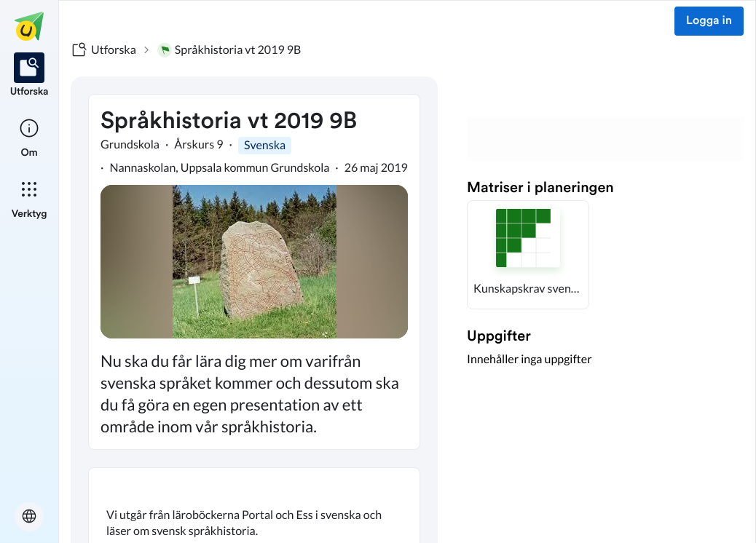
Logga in (709, 21)
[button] (528, 255)
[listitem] (29, 76)
